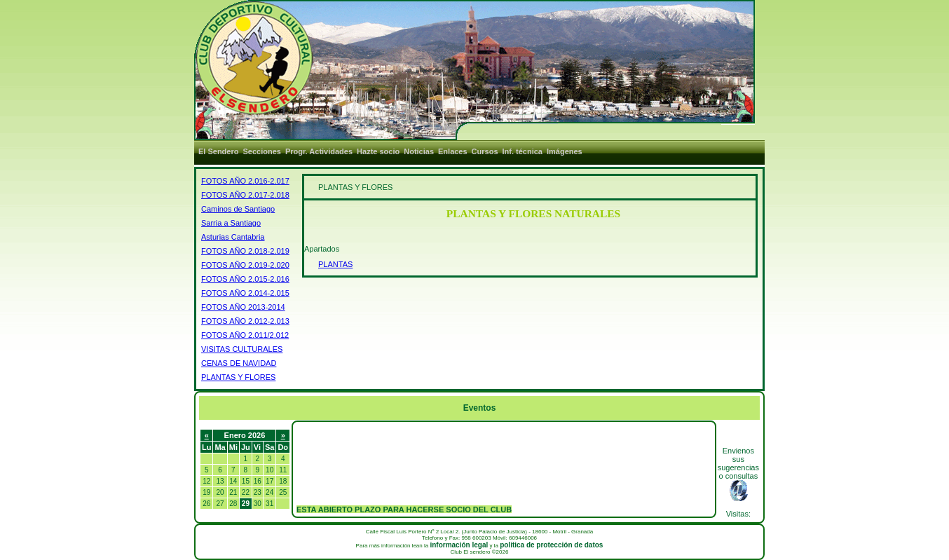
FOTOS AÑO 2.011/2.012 (245, 335)
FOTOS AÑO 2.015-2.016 (245, 279)
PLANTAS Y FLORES (238, 377)
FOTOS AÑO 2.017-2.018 (245, 195)
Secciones (261, 151)
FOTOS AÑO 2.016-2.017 (245, 181)
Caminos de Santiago (238, 209)
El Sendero (218, 151)
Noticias (419, 151)
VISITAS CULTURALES (242, 349)
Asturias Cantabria (233, 237)
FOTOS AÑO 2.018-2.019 (245, 251)
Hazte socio (378, 151)
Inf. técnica (523, 151)
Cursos (485, 151)
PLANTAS (335, 264)
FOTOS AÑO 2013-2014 (243, 307)
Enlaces (453, 151)
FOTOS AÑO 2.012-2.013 (245, 321)
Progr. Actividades (319, 151)
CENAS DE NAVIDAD (239, 363)
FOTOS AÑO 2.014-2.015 (245, 293)
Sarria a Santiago (231, 223)
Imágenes (565, 151)
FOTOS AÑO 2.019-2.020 (245, 265)
